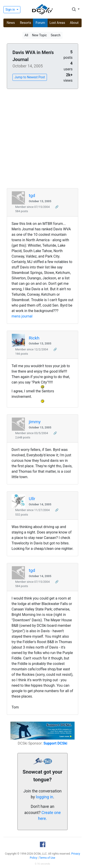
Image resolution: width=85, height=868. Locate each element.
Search (56, 35)
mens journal (22, 316)
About (74, 23)
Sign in (11, 10)
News (11, 23)
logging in (44, 797)
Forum (40, 23)
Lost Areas (57, 23)
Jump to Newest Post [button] (30, 77)
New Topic (39, 35)
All (26, 35)
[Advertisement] (42, 139)
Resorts (26, 23)
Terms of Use (47, 858)
